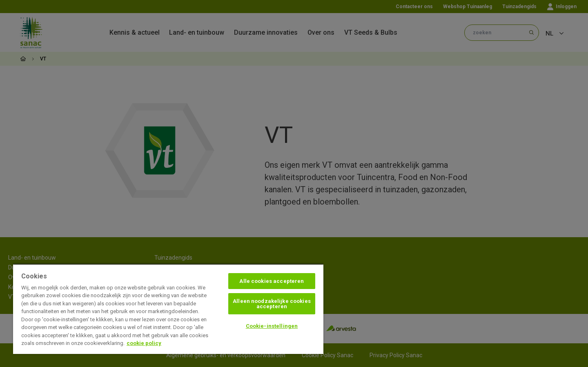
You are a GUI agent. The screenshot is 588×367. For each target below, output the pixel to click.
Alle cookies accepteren (272, 281)
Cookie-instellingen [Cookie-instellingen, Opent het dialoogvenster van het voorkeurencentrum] (272, 326)
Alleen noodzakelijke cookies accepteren (272, 304)
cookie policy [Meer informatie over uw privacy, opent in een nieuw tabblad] (144, 343)
